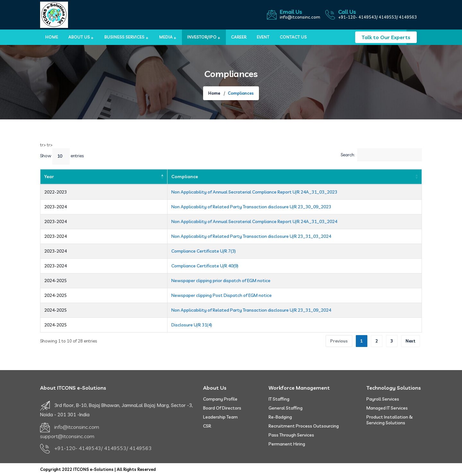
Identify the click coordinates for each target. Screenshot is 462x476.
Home (52, 37)
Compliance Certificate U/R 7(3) (134, 251)
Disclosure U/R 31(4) (122, 325)
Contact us (293, 37)
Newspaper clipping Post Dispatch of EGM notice (152, 295)
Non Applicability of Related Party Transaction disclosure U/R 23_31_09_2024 (181, 310)
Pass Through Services (291, 435)
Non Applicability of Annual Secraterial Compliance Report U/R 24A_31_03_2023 (184, 192)
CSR (207, 426)
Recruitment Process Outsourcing (304, 426)
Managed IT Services (387, 408)
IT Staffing (279, 399)
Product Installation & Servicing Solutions (390, 420)
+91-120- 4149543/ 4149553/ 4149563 (377, 17)
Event (263, 37)
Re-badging (280, 417)
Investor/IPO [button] (202, 37)
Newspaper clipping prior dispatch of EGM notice (151, 281)
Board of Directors (222, 408)
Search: (381, 155)
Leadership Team (220, 417)
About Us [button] (79, 37)
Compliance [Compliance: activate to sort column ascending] (115, 177)
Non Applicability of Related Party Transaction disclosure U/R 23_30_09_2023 (181, 207)
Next (411, 341)
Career (239, 37)
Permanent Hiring (287, 444)
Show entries (62, 156)
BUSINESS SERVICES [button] (124, 37)
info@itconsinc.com (300, 17)
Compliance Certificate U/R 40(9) (135, 266)
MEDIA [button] (166, 37)
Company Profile (220, 399)
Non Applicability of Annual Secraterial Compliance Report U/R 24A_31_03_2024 (184, 221)
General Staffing (286, 408)
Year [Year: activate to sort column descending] (49, 177)
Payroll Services (383, 399)
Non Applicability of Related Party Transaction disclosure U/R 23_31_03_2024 (181, 236)
